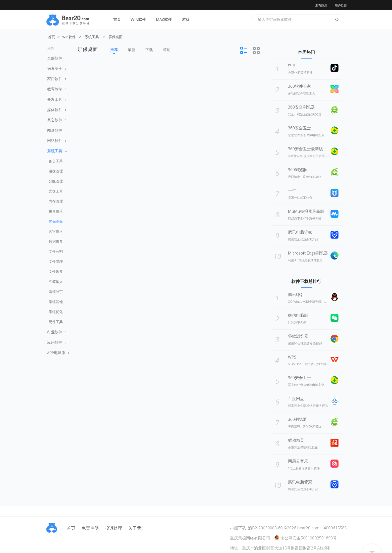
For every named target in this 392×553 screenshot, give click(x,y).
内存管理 (56, 201)
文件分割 (56, 251)
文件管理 (56, 261)
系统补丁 (56, 292)
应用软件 (57, 342)
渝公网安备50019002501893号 (305, 538)
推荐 (114, 50)
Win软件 (69, 37)
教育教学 (57, 89)
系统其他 (56, 302)
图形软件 (57, 130)
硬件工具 (56, 322)
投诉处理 (114, 528)
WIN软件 (138, 19)
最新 (132, 49)
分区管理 (56, 181)
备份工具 (56, 161)
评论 (167, 49)
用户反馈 (341, 5)
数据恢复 (56, 241)
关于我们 (137, 528)
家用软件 (57, 79)
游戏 (186, 19)
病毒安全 (57, 68)
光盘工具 (56, 191)
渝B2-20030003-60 (265, 528)
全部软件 (55, 58)
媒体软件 (57, 110)
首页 (117, 19)
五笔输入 (56, 282)
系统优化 (56, 312)
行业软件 (57, 332)
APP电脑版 (58, 353)
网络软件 (57, 140)
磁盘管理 (56, 171)
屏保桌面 (116, 37)
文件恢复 (56, 271)
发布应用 (321, 5)
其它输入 (56, 231)
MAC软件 (164, 19)
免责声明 (90, 528)
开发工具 (57, 99)
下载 (149, 49)
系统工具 (92, 37)
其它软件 (57, 120)
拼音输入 (56, 211)
